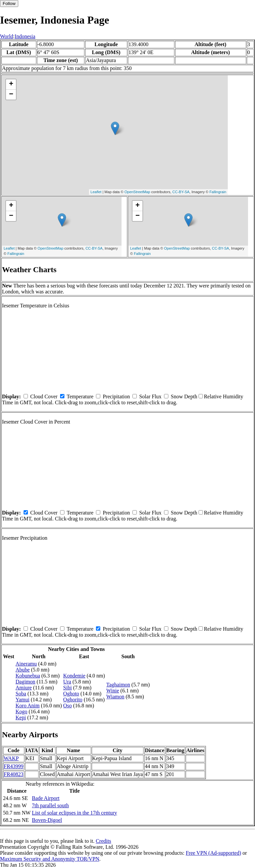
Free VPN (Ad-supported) (213, 853)
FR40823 (14, 774)
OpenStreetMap (137, 192)
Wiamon (115, 697)
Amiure (24, 688)
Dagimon (26, 682)
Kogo (22, 711)
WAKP (11, 758)
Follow (9, 3)
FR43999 (14, 766)
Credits (103, 841)
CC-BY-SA (181, 192)
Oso (67, 706)
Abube (23, 670)
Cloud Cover (44, 396)
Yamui (23, 700)
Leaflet (96, 192)
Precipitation (116, 396)
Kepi (21, 717)
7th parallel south (50, 805)
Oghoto (71, 694)
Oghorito (73, 700)
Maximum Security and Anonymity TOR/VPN (50, 859)
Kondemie (74, 676)
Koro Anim (28, 706)
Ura (67, 682)
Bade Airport (46, 798)
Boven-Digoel (47, 820)
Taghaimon (118, 685)
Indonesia (25, 36)
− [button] (11, 95)
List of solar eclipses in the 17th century (74, 813)
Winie (113, 691)
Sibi (67, 688)
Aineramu (26, 664)
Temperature (80, 396)
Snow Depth (184, 396)
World (7, 36)
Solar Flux (150, 396)
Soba (21, 694)
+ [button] (11, 84)
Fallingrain (218, 192)
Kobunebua (28, 676)
